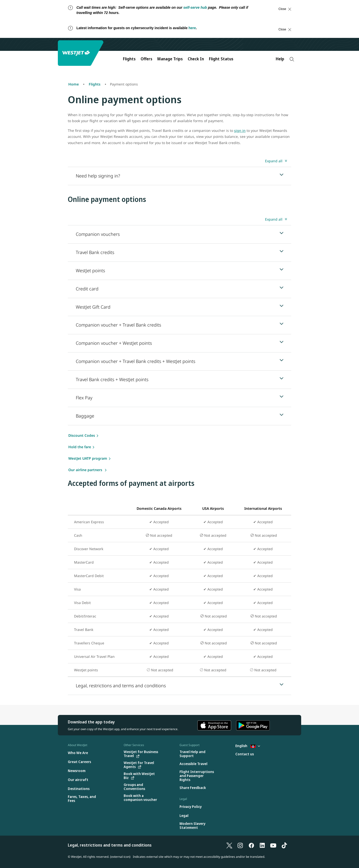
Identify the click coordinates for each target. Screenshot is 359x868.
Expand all (274, 161)
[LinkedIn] (262, 845)
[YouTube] (273, 845)
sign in (240, 130)
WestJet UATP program (88, 458)
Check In (196, 59)
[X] (229, 845)
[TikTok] (284, 845)
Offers (146, 59)
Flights (129, 59)
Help (280, 59)
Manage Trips (170, 59)
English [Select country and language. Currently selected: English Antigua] (248, 746)
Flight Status (221, 59)
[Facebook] (251, 845)
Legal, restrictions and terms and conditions (110, 845)
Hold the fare (80, 447)
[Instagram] (240, 845)
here (192, 28)
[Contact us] (245, 754)
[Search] (292, 59)
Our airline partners (86, 470)
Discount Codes (82, 435)
